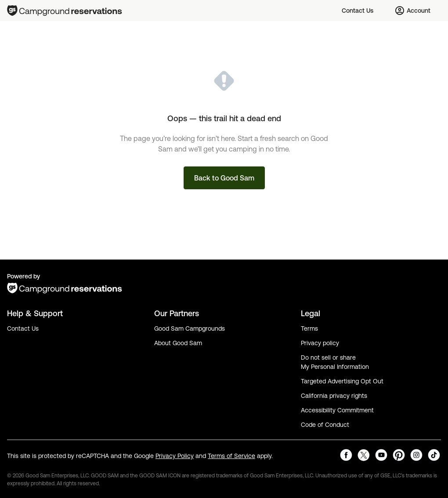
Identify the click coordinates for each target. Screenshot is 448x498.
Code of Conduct (325, 425)
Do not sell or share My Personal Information (335, 362)
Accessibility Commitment (337, 410)
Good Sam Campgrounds (190, 328)
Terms (309, 328)
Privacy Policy (175, 456)
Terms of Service (231, 456)
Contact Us (23, 328)
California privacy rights (334, 396)
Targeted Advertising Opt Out (342, 381)
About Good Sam (178, 343)
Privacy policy (320, 343)
